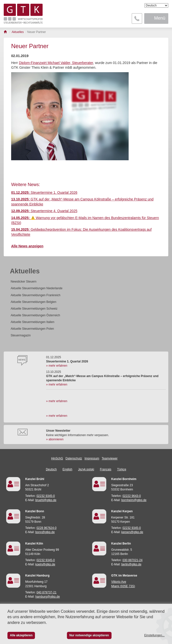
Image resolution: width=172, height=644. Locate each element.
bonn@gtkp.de (45, 532)
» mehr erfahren (57, 366)
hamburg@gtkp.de (47, 597)
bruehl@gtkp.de (46, 500)
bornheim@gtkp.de (134, 500)
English (67, 469)
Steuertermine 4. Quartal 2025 (44, 211)
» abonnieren (55, 439)
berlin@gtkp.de (131, 564)
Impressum (92, 458)
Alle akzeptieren (21, 635)
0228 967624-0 (46, 528)
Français (106, 469)
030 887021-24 (132, 560)
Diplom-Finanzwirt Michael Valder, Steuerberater (56, 63)
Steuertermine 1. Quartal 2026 (44, 193)
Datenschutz (74, 458)
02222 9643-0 (132, 496)
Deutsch (51, 469)
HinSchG (57, 458)
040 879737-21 (46, 592)
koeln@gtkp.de (45, 564)
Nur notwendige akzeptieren (89, 635)
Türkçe (122, 469)
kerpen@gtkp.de (132, 532)
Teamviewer (110, 458)
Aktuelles (25, 271)
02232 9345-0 (46, 496)
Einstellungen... (154, 635)
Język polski (86, 469)
